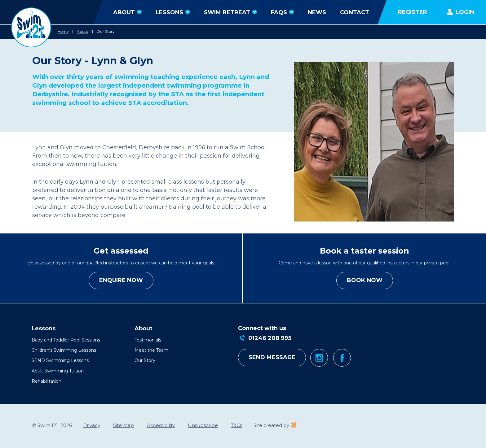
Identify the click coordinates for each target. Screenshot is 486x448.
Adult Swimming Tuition (58, 371)
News (317, 12)
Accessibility (161, 425)
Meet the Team (151, 350)
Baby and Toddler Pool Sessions (66, 340)
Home (63, 31)
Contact (355, 12)
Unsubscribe (203, 425)
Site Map (124, 425)
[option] (374, 142)
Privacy (92, 425)
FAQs (282, 12)
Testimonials (148, 340)
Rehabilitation (46, 381)
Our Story (106, 31)
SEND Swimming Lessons (60, 360)
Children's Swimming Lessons (64, 350)
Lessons (173, 12)
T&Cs (236, 425)
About (127, 12)
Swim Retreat (230, 12)
